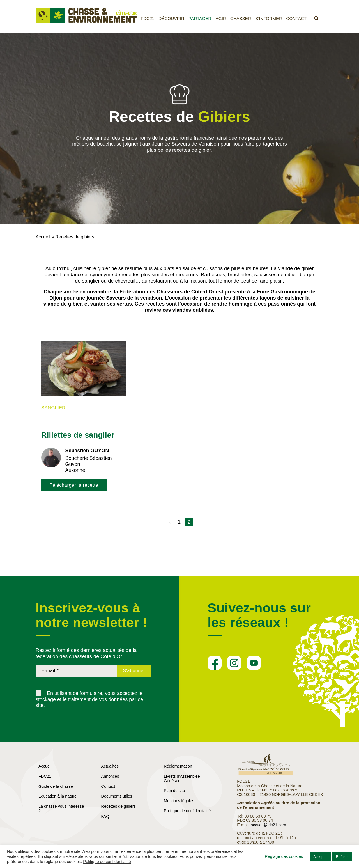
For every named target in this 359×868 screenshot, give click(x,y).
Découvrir (171, 18)
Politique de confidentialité (187, 811)
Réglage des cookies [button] (284, 856)
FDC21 (148, 18)
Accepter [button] (320, 857)
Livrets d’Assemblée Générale (182, 779)
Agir (221, 18)
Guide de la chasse (56, 786)
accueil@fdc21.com (268, 825)
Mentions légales (179, 801)
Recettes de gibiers (118, 806)
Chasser (241, 18)
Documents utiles (117, 796)
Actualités (110, 766)
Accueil (43, 237)
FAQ (105, 816)
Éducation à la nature (57, 796)
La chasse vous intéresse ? (61, 809)
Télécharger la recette (74, 485)
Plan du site (174, 791)
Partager (200, 18)
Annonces (110, 776)
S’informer (269, 18)
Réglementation (178, 766)
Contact (296, 18)
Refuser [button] (342, 857)
